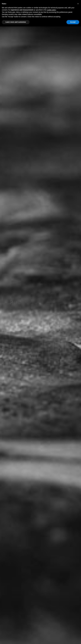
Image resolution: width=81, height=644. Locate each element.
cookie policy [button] (51, 10)
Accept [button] (73, 22)
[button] (78, 4)
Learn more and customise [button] (16, 22)
